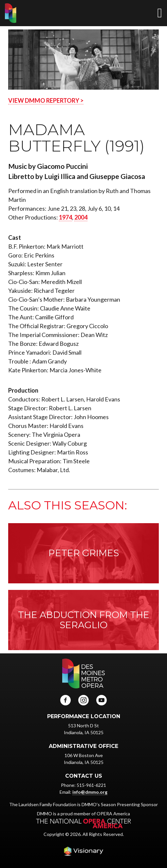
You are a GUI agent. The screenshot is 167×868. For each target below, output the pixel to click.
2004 (81, 217)
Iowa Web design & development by (83, 851)
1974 (65, 217)
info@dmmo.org (90, 792)
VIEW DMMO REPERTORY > (46, 100)
